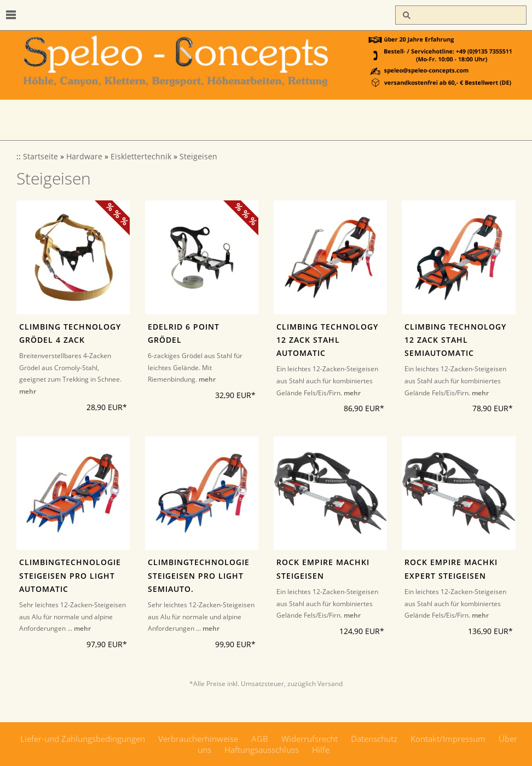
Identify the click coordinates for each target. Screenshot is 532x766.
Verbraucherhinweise (198, 739)
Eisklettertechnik (141, 157)
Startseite (41, 157)
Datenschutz (374, 739)
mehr (28, 391)
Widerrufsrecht (310, 739)
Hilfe (321, 750)
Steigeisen (198, 157)
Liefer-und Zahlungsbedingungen (83, 739)
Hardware (84, 157)
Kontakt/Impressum (448, 739)
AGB (260, 739)
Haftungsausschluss (262, 750)
